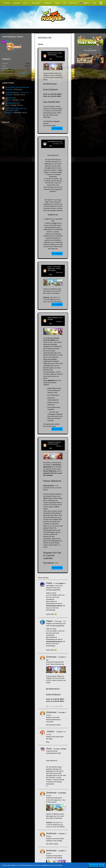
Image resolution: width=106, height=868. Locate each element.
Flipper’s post (54, 586)
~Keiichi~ (8, 100)
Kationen (9, 41)
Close (101, 865)
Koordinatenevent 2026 (13, 103)
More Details (93, 865)
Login (94, 3)
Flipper (49, 621)
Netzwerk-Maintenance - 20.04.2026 (17, 92)
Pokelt (49, 583)
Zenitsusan (9, 89)
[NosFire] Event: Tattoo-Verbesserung (17, 87)
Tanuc (7, 105)
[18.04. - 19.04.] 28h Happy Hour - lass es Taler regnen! (54, 269)
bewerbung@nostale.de (54, 606)
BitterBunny (26, 73)
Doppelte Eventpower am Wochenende (54, 443)
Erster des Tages (11, 98)
